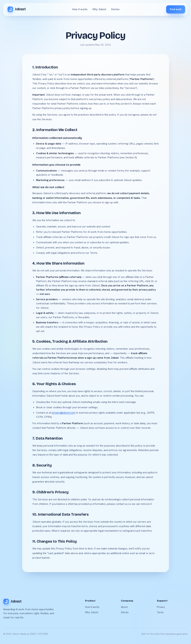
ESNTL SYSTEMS (39, 634)
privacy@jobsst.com (63, 413)
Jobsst (17, 9)
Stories (115, 9)
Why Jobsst (99, 9)
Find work (176, 9)
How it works (80, 9)
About (124, 607)
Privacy (161, 607)
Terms (160, 612)
